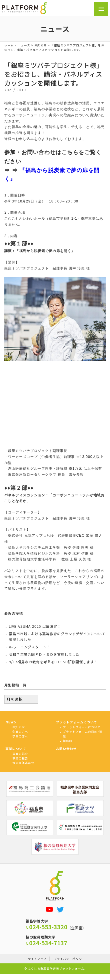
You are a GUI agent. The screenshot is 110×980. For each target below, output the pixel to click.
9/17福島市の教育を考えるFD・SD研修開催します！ (53, 662)
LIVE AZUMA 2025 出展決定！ (35, 626)
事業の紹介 (20, 754)
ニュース (24, 45)
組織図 (68, 741)
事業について (16, 749)
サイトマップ (37, 959)
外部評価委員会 (23, 763)
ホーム (9, 45)
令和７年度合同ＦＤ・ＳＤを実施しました (44, 654)
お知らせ (41, 45)
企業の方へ (20, 732)
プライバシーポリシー (69, 959)
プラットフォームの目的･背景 (83, 734)
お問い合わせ (66, 749)
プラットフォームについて (77, 722)
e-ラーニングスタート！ (29, 647)
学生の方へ (20, 736)
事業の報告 (20, 758)
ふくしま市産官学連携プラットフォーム (56, 968)
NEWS (11, 722)
